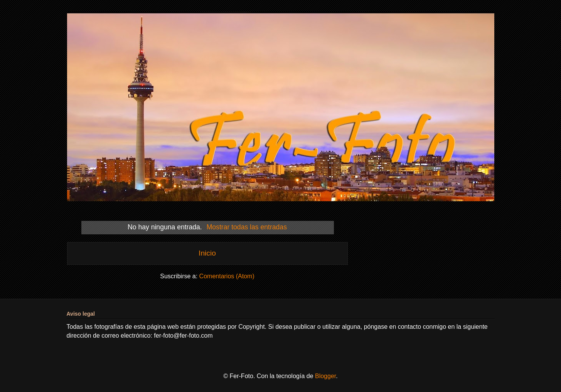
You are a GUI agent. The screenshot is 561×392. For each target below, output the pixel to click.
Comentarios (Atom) (227, 276)
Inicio (207, 253)
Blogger (325, 376)
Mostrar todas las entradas (247, 227)
